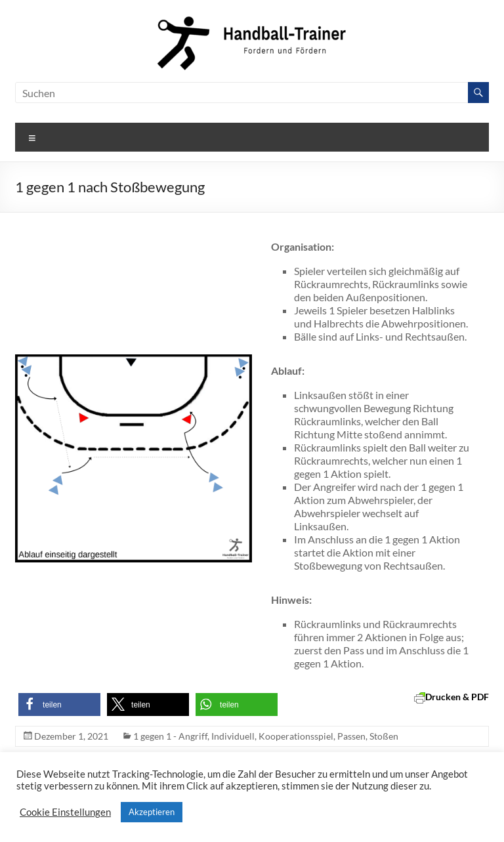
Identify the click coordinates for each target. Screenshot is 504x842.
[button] (59, 705)
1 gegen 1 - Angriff (170, 736)
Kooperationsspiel (296, 736)
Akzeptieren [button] (152, 812)
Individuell (233, 736)
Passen (351, 736)
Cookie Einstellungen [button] (65, 812)
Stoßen (384, 736)
